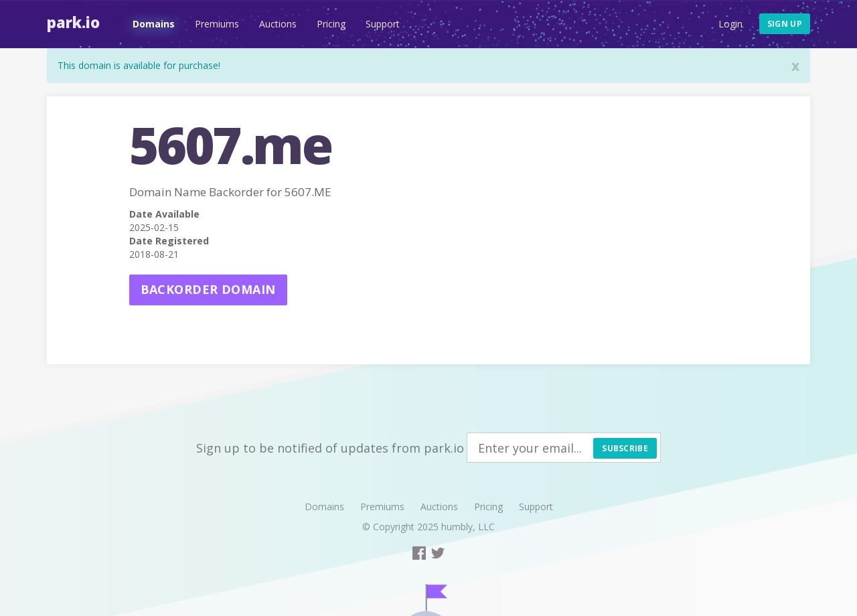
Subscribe (625, 448)
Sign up (785, 24)
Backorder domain (208, 289)
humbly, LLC (468, 527)
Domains (154, 24)
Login (730, 24)
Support (383, 24)
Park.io (73, 22)
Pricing (331, 24)
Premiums (217, 24)
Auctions (278, 24)
